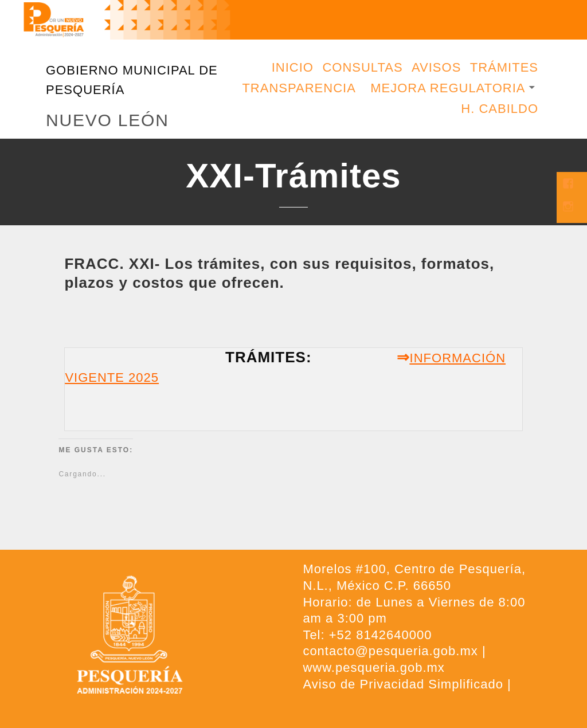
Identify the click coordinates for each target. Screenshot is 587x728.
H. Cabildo (500, 109)
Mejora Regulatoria (448, 88)
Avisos (436, 67)
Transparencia (299, 88)
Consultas (362, 67)
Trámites (504, 67)
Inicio (293, 67)
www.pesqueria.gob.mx (373, 668)
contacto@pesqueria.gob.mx (390, 651)
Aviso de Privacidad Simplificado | (407, 684)
